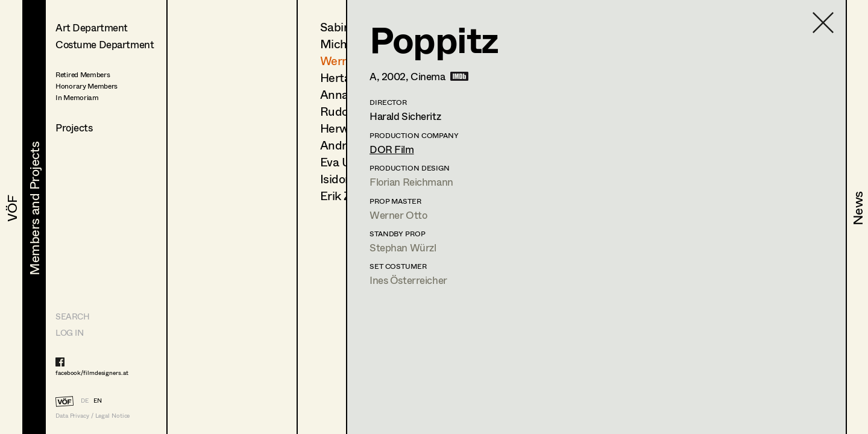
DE (85, 400)
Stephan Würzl (403, 247)
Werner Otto (398, 215)
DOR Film (392, 149)
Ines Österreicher (408, 280)
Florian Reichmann (411, 182)
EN (98, 400)
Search (72, 316)
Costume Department (105, 44)
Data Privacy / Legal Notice (93, 416)
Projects (74, 127)
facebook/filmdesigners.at (92, 373)
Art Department (92, 27)
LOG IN (69, 332)
